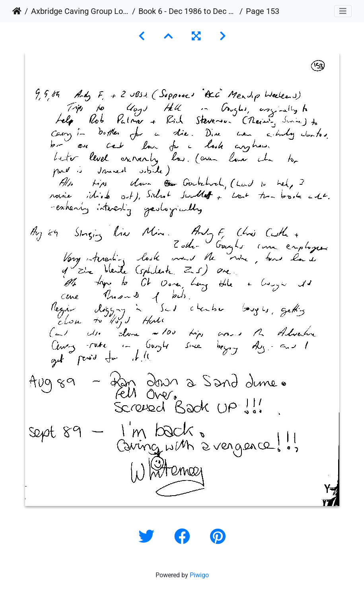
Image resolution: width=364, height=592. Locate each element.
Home (17, 11)
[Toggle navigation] (343, 11)
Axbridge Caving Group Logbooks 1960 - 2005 (80, 11)
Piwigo (199, 575)
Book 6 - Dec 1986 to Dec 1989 (187, 11)
